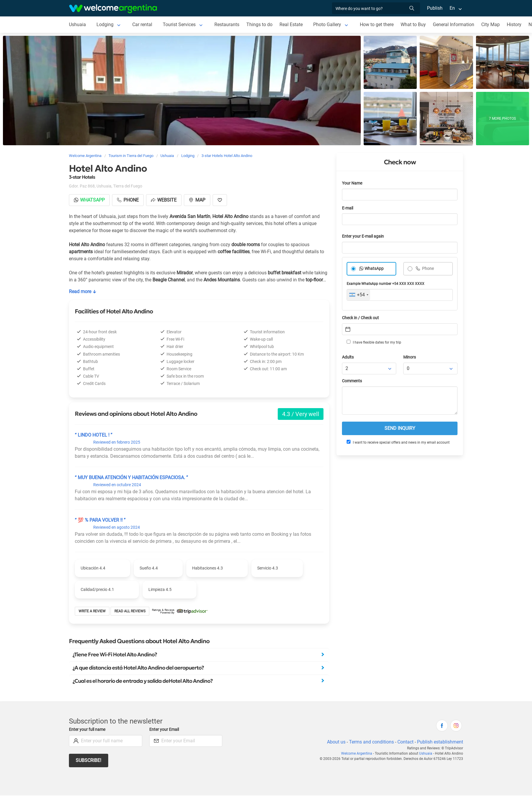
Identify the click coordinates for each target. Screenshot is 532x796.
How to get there (377, 24)
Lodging (105, 24)
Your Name (352, 183)
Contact (405, 742)
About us (336, 742)
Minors (410, 357)
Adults (348, 357)
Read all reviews (130, 611)
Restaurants (227, 24)
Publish (435, 8)
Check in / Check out (360, 318)
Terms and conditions (371, 742)
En (452, 8)
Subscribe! (88, 760)
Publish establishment (440, 742)
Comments (352, 381)
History (514, 24)
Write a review (92, 611)
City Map (491, 24)
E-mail (348, 208)
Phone (427, 269)
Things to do (259, 24)
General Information (454, 24)
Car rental (142, 24)
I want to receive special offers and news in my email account (398, 442)
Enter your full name (87, 730)
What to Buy (413, 24)
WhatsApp (374, 269)
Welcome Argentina (357, 753)
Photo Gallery (327, 24)
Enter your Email (164, 730)
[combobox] (359, 295)
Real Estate (291, 24)
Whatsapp (89, 200)
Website (164, 200)
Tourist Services (179, 24)
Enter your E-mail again (363, 236)
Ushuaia (77, 24)
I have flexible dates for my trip (374, 342)
